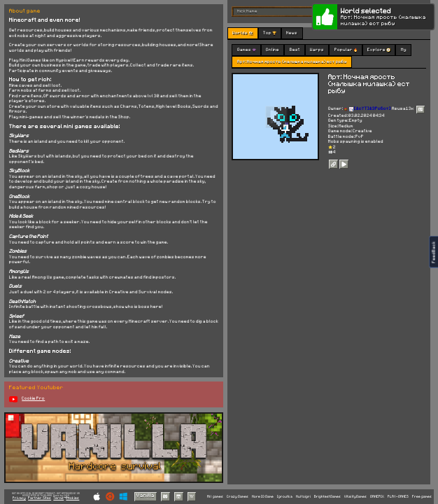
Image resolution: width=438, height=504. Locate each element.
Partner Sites (40, 498)
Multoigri (303, 497)
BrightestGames (327, 497)
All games (215, 497)
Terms (58, 498)
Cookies (72, 498)
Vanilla (146, 496)
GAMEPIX (377, 497)
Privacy (19, 498)
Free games (422, 497)
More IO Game (263, 497)
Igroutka (285, 497)
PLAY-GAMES (398, 497)
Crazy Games (238, 497)
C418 (66, 496)
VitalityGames (355, 497)
